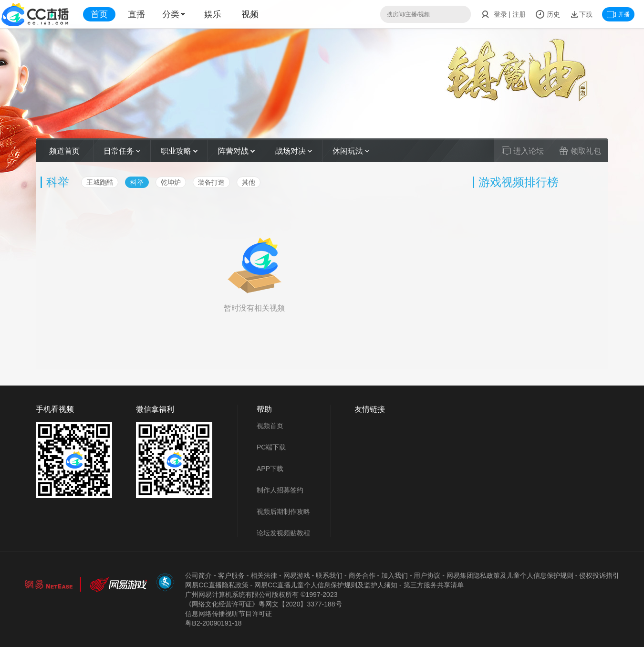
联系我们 (329, 575)
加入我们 (395, 575)
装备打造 (211, 182)
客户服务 (231, 575)
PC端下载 (271, 447)
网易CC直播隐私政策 (217, 585)
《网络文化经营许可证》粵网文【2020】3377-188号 (263, 604)
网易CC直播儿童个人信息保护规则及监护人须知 (326, 585)
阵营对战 (236, 151)
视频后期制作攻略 (283, 511)
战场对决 (294, 151)
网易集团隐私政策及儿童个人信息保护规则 (510, 575)
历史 (548, 14)
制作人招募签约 (280, 490)
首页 (99, 14)
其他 (249, 182)
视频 (250, 14)
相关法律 (264, 575)
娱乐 (213, 14)
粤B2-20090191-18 (213, 623)
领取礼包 (580, 151)
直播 (136, 14)
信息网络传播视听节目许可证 (229, 614)
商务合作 (362, 575)
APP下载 (270, 469)
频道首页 (64, 151)
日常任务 (122, 151)
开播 (618, 14)
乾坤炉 (171, 182)
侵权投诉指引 (599, 575)
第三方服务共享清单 (434, 585)
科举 (137, 182)
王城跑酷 (100, 182)
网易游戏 (297, 575)
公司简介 (198, 575)
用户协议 (427, 575)
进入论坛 (523, 151)
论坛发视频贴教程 (283, 533)
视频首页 (270, 426)
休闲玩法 (351, 151)
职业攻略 (179, 151)
